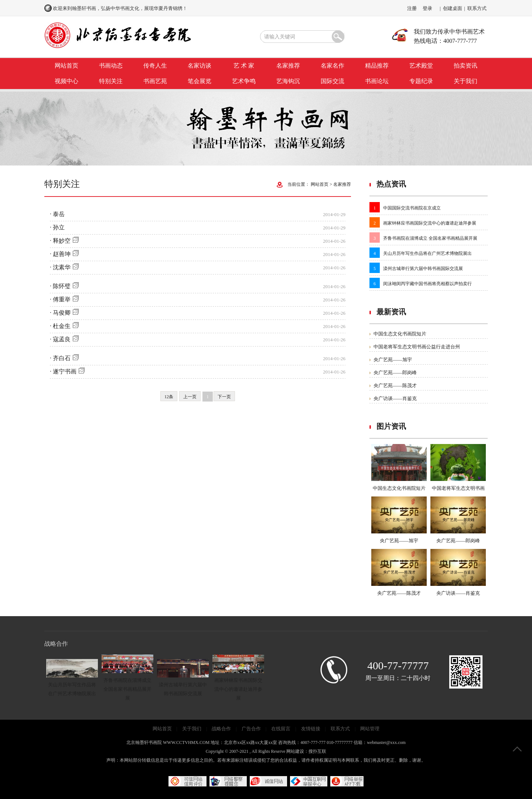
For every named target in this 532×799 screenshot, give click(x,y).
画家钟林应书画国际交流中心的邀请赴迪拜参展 (430, 223)
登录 (427, 8)
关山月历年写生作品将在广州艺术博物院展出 (427, 253)
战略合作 (221, 729)
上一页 (190, 397)
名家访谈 (199, 66)
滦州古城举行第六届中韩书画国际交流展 (423, 269)
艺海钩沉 (288, 81)
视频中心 (66, 81)
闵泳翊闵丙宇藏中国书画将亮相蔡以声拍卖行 (427, 284)
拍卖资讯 (465, 66)
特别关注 (111, 81)
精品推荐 (377, 66)
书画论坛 (377, 81)
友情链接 (311, 729)
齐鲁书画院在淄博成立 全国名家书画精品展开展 (430, 238)
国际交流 (332, 81)
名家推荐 (288, 66)
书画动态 (111, 66)
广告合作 (251, 729)
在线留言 (281, 729)
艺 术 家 (244, 66)
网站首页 (66, 66)
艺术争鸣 (244, 81)
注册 (412, 8)
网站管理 (370, 729)
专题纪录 (421, 81)
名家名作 (332, 66)
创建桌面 (453, 8)
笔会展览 (199, 81)
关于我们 (465, 81)
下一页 (224, 397)
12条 (169, 397)
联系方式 (477, 8)
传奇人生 (155, 66)
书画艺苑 (155, 81)
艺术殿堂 (421, 66)
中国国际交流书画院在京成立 (412, 208)
